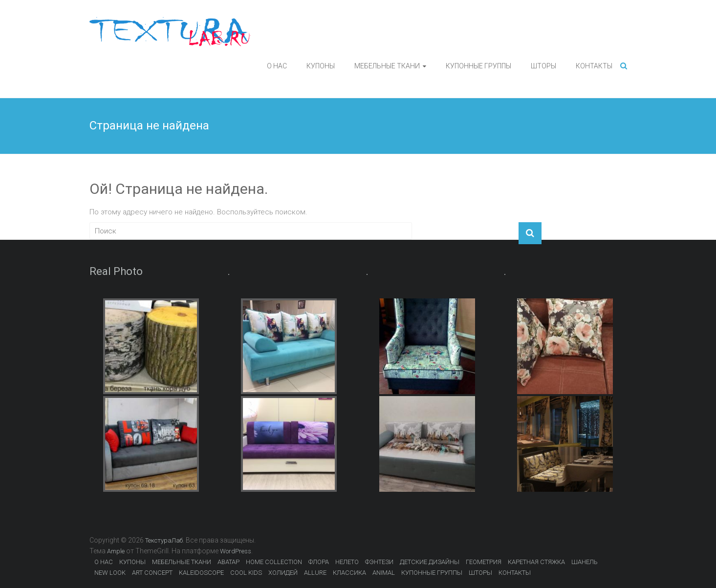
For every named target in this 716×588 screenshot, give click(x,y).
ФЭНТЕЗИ (379, 562)
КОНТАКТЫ (594, 66)
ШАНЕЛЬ (585, 562)
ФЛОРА (319, 562)
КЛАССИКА (349, 573)
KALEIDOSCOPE (201, 573)
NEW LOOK (110, 573)
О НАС (277, 66)
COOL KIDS (246, 573)
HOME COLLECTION (274, 562)
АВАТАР (228, 562)
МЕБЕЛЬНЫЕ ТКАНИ (387, 66)
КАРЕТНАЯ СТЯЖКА (536, 562)
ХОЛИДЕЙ (283, 573)
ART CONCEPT (152, 573)
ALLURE (315, 573)
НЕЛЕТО (347, 562)
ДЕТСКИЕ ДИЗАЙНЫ (430, 562)
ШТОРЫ (543, 66)
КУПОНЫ (321, 66)
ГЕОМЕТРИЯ (484, 562)
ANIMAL (384, 573)
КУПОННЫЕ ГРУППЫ (478, 66)
